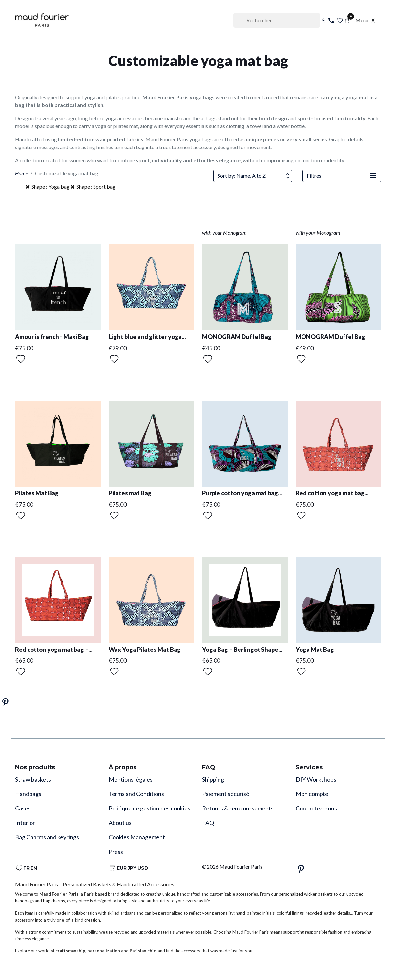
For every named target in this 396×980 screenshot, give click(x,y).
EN (34, 868)
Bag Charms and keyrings (47, 837)
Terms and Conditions (136, 794)
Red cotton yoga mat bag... (332, 493)
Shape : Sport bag (96, 186)
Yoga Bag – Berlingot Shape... (242, 650)
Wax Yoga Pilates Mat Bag (145, 650)
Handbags (28, 794)
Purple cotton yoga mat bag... (242, 493)
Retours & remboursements (238, 808)
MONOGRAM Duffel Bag (237, 337)
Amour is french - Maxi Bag (52, 337)
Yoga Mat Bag (315, 650)
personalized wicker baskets (306, 894)
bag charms (54, 901)
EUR (122, 868)
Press (116, 852)
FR (26, 868)
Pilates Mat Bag (37, 493)
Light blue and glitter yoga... (147, 337)
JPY (132, 868)
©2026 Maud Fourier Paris (232, 866)
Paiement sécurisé (226, 794)
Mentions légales (131, 779)
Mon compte (312, 794)
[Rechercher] (277, 20)
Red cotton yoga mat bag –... (54, 650)
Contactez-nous (316, 808)
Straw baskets (33, 779)
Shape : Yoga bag (51, 186)
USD (143, 868)
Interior (25, 823)
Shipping (213, 779)
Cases (23, 808)
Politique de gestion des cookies (149, 808)
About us (120, 823)
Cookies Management (137, 837)
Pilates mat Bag (130, 493)
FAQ (208, 823)
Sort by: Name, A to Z (255, 176)
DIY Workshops (316, 779)
